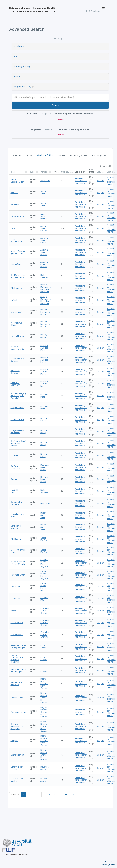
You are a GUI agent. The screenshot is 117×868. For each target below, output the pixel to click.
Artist (17, 56)
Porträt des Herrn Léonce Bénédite (18, 563)
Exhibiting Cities (99, 155)
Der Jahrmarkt (17, 635)
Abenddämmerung (19, 712)
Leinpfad (14, 741)
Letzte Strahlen (17, 755)
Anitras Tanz (16, 264)
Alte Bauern (16, 539)
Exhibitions (17, 155)
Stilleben (14, 193)
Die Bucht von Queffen (17, 780)
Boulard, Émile (44, 419)
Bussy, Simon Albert (43, 515)
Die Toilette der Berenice (17, 360)
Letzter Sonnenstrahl (16, 240)
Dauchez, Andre (45, 768)
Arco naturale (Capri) (16, 324)
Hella (13, 228)
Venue (17, 77)
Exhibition (19, 46)
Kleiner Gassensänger (17, 181)
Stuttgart (100, 181)
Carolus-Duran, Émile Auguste (44, 563)
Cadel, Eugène (44, 539)
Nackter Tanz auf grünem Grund (18, 252)
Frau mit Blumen (18, 336)
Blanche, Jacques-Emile (44, 348)
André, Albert (43, 193)
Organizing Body (23, 87)
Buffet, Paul (45, 503)
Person (44, 172)
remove (61, 119)
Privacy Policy (109, 865)
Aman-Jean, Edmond (44, 228)
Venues (62, 155)
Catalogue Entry (22, 66)
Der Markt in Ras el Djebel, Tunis (18, 276)
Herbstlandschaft (18, 216)
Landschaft (15, 587)
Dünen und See (17, 420)
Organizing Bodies (79, 155)
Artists (29, 155)
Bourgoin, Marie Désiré (45, 467)
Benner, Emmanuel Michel (45, 312)
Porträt (13, 611)
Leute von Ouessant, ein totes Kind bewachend (17, 658)
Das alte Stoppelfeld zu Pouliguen (17, 726)
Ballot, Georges (44, 276)
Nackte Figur (16, 312)
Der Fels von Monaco (16, 527)
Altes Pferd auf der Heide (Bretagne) (19, 647)
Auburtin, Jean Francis (44, 240)
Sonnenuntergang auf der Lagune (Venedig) (18, 396)
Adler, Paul (45, 181)
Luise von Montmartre (16, 384)
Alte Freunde (16, 288)
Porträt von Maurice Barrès (17, 348)
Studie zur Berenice (15, 372)
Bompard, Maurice (45, 396)
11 (66, 795)
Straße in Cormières (15, 467)
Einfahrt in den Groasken (17, 768)
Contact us (110, 862)
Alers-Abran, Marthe (44, 217)
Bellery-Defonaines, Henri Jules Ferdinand (46, 288)
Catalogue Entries (45, 155)
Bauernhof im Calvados (16, 503)
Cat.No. (65, 172)
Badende (15, 204)
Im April (14, 300)
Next (73, 795)
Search (55, 105)
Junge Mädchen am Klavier (18, 432)
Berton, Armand (44, 336)
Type (32, 172)
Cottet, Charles (44, 647)
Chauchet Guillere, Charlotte (45, 611)
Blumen (14, 479)
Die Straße (15, 599)
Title (13, 172)
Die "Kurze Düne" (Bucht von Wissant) (18, 443)
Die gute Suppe (17, 408)
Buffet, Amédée (44, 491)
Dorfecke (14, 455)
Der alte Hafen (17, 698)
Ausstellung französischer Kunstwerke (81, 181)
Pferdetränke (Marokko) (16, 684)
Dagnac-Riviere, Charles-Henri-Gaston (44, 684)
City (99, 172)
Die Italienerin (17, 623)
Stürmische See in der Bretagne (19, 670)
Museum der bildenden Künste (111, 181)
